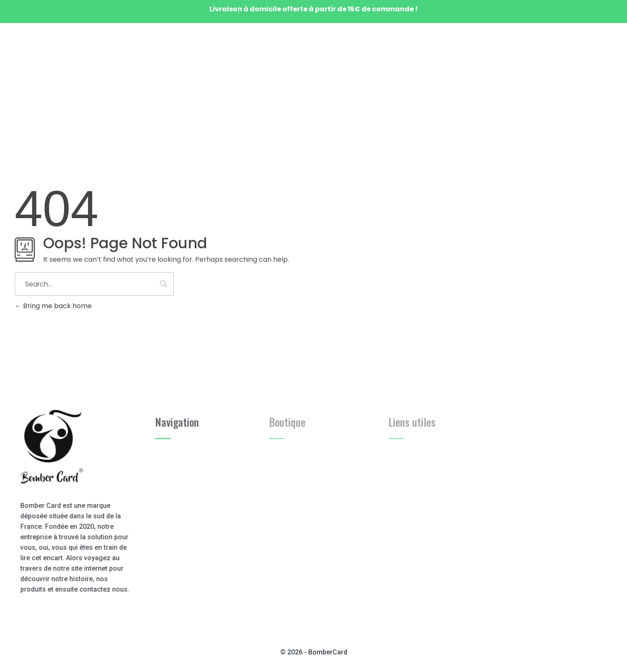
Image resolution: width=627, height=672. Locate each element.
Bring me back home (53, 306)
